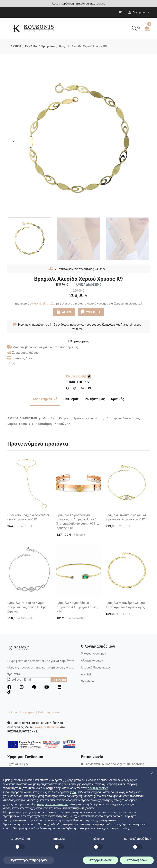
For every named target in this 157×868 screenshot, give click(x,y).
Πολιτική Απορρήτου (21, 712)
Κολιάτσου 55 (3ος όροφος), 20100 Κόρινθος (115, 764)
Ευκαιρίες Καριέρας (47, 727)
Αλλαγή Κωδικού (92, 660)
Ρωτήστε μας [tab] (95, 399)
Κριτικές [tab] (118, 399)
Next (144, 141)
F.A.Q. (12, 364)
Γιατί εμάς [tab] (71, 399)
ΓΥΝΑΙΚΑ (31, 46)
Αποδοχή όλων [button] (137, 860)
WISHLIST (91, 311)
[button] (152, 773)
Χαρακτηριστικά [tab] (45, 399)
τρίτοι (73, 792)
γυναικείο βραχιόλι (42, 303)
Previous (13, 141)
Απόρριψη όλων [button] (100, 860)
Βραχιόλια (48, 46)
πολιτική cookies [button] (98, 788)
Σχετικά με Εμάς (18, 764)
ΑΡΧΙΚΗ (16, 46)
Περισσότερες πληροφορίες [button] (29, 860)
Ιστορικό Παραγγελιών (96, 667)
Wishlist (86, 674)
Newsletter (88, 681)
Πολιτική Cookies (49, 712)
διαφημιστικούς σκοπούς (53, 804)
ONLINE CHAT (78, 376)
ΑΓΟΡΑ (64, 311)
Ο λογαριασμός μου (93, 654)
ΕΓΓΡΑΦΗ (59, 680)
